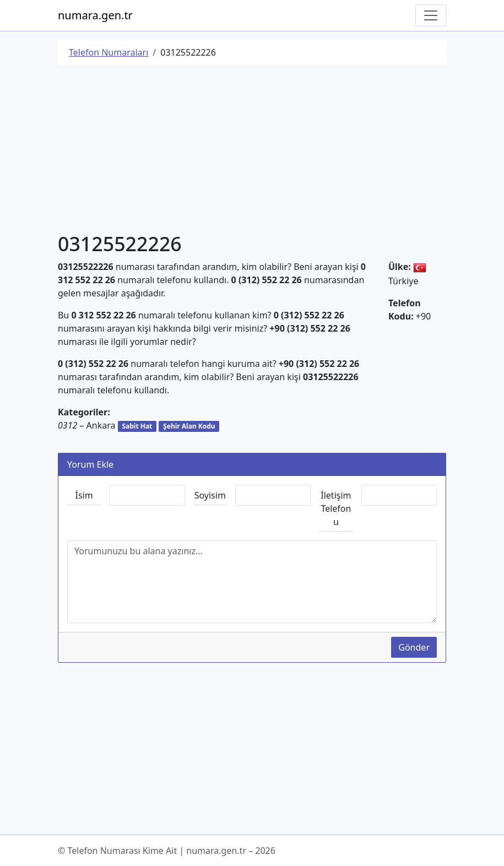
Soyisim (210, 495)
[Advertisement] (252, 150)
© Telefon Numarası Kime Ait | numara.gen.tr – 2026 (167, 851)
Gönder (414, 647)
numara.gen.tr (95, 15)
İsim (84, 495)
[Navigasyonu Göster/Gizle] (431, 15)
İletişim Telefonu (336, 508)
